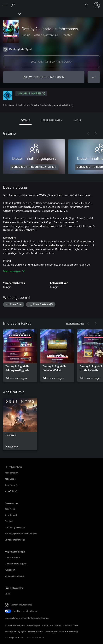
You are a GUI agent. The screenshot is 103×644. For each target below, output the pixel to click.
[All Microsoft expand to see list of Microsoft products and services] (5, 5)
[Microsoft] (51, 3)
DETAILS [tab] (26, 120)
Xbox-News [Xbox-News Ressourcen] (10, 509)
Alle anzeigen (75, 323)
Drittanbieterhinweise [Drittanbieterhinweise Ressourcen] (15, 540)
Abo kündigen (33, 625)
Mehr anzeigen (14, 271)
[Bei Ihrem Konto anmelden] (97, 5)
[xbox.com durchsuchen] (14, 5)
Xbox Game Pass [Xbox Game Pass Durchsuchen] (12, 485)
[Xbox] (10, 14)
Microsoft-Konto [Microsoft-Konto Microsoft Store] (12, 557)
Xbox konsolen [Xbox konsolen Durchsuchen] (11, 473)
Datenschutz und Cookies (67, 625)
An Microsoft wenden (15, 625)
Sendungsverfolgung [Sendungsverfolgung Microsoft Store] (14, 576)
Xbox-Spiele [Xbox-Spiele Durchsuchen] (10, 479)
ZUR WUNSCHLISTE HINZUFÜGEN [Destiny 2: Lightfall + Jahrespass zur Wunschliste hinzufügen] (44, 77)
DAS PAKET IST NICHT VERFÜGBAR (51, 62)
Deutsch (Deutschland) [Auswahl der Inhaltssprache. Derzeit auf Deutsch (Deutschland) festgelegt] (21, 604)
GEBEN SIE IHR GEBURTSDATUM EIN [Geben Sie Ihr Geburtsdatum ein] (34, 167)
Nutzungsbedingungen (15, 631)
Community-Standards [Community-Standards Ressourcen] (15, 527)
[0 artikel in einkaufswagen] (88, 5)
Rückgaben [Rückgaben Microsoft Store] (10, 570)
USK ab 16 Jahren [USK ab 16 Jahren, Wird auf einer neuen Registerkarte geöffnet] (31, 94)
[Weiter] (96, 134)
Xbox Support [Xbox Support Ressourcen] (11, 515)
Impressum (47, 625)
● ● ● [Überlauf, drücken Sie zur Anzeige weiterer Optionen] (94, 77)
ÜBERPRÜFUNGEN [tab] (51, 120)
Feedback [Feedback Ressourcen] (9, 521)
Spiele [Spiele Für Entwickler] (8, 594)
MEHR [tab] (77, 120)
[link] (20, 356)
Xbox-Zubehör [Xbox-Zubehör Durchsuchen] (11, 491)
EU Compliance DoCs (15, 637)
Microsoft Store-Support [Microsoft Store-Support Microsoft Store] (16, 564)
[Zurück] (88, 134)
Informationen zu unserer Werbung (61, 631)
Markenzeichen (35, 631)
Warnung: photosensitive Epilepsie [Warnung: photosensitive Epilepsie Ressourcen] (21, 533)
